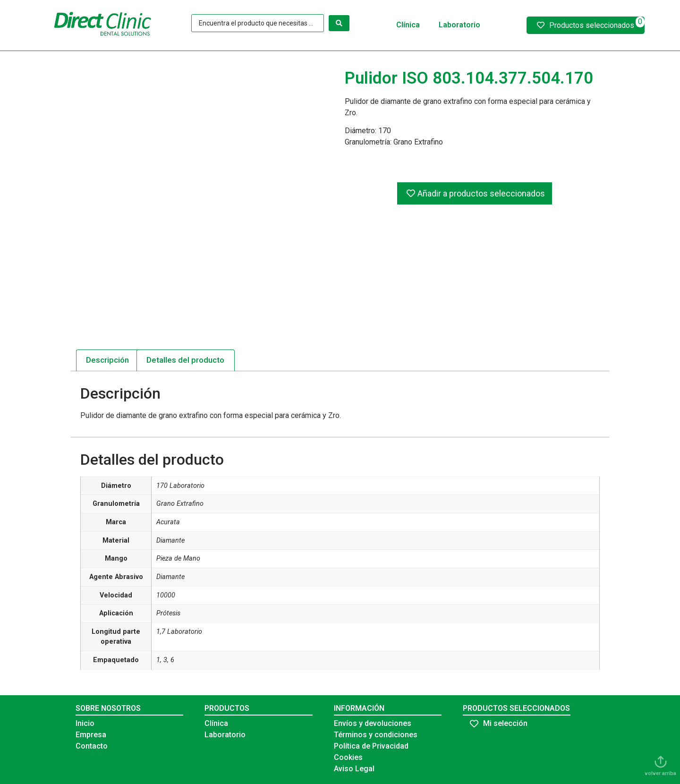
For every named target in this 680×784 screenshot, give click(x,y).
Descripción (107, 360)
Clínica (408, 25)
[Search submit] (339, 23)
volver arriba (660, 773)
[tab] (108, 360)
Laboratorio (459, 25)
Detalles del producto (185, 360)
